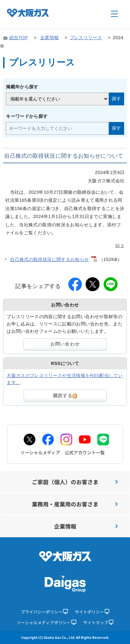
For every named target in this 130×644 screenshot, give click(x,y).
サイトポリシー (92, 612)
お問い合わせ (65, 344)
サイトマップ (98, 622)
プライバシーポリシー (44, 612)
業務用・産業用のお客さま (75, 504)
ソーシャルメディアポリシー (46, 622)
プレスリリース (86, 38)
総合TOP (19, 38)
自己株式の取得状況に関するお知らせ (49, 259)
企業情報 (49, 38)
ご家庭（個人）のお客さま (75, 482)
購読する (65, 396)
